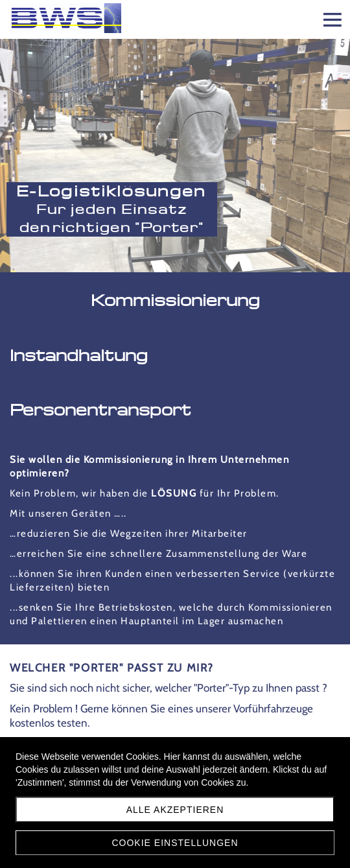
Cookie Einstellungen (175, 843)
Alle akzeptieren (175, 810)
